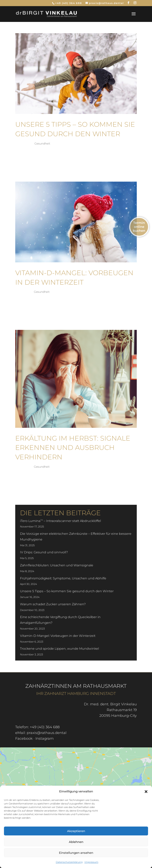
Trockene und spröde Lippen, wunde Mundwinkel (59, 649)
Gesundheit (42, 144)
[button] (146, 792)
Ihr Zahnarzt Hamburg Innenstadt (76, 693)
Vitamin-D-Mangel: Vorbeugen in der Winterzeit (58, 636)
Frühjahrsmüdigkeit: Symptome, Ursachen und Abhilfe (63, 578)
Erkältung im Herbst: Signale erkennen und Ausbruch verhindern (73, 448)
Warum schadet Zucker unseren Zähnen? (53, 604)
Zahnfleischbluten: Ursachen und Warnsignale (57, 565)
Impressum (91, 862)
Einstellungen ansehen (76, 853)
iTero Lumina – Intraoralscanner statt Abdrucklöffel (60, 521)
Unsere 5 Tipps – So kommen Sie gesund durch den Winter (67, 591)
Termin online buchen (139, 227)
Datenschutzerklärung (69, 862)
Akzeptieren (76, 831)
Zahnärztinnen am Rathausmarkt (76, 686)
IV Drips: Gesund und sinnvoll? (44, 552)
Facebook (24, 739)
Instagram (45, 739)
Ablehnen (76, 842)
